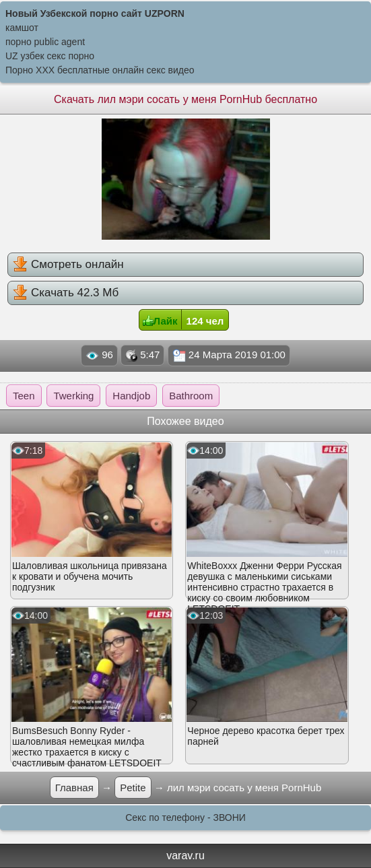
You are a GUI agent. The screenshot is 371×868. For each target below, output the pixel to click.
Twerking (73, 396)
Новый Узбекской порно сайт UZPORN (95, 13)
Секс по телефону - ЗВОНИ (185, 817)
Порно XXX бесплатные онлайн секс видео (100, 70)
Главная (74, 788)
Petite (133, 788)
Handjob (131, 396)
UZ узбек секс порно (50, 56)
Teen (24, 396)
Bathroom (191, 396)
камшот (22, 28)
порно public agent (45, 42)
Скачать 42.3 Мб (66, 292)
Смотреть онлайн (68, 264)
